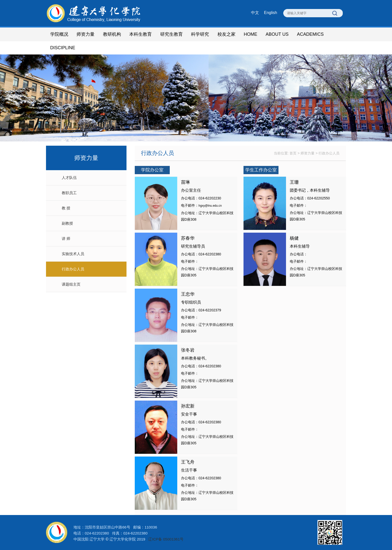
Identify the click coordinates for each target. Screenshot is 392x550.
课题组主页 (71, 284)
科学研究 (200, 34)
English (270, 13)
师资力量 (85, 34)
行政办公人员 (73, 269)
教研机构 (112, 34)
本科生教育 (140, 34)
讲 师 (66, 239)
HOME (250, 34)
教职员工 (69, 193)
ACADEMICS (310, 34)
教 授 (66, 208)
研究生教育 (171, 34)
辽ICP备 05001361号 (166, 539)
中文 (255, 13)
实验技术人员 (73, 254)
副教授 (67, 223)
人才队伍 (69, 178)
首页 (293, 153)
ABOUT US (277, 34)
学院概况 (59, 34)
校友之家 (226, 34)
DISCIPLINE (63, 48)
